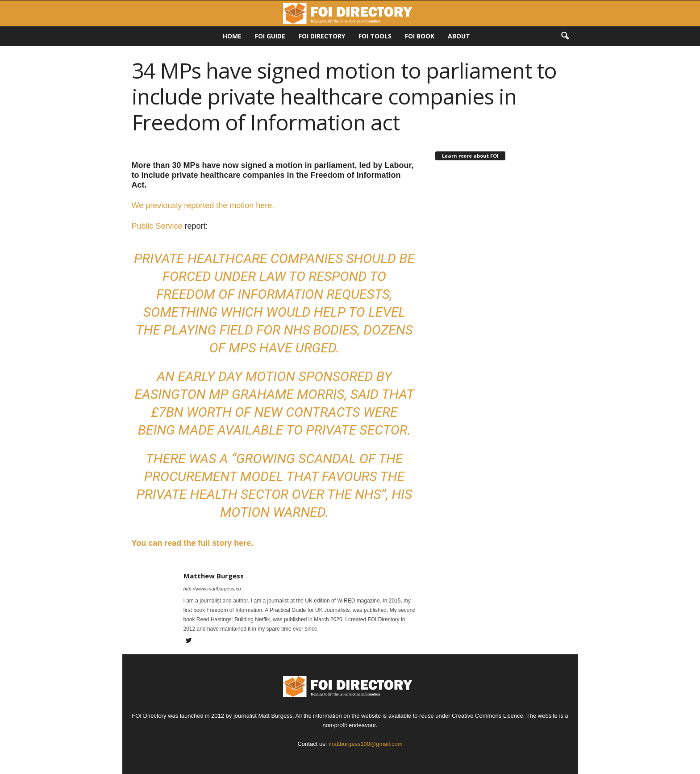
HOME (232, 36)
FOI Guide (270, 36)
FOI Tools (375, 36)
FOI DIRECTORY (322, 36)
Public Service (157, 226)
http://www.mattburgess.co (212, 589)
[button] (565, 36)
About (459, 36)
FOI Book (420, 36)
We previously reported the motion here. (204, 205)
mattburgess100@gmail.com (366, 744)
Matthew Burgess (214, 576)
